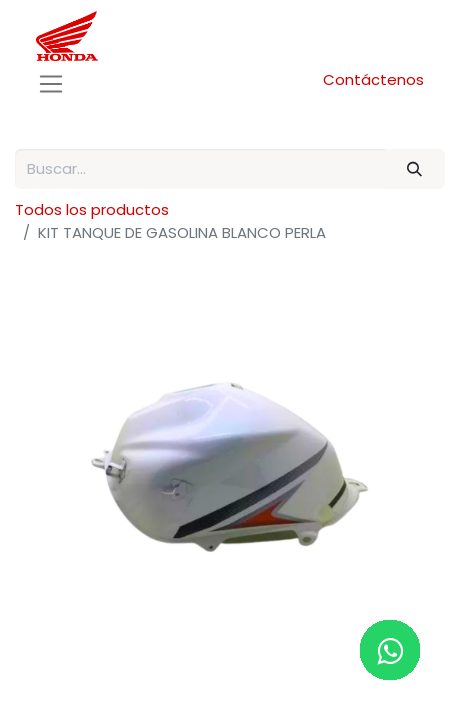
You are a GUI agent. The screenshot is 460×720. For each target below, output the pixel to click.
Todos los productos (92, 209)
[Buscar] (415, 169)
